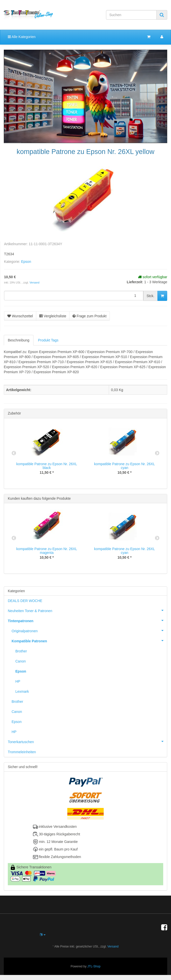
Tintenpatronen (87, 620)
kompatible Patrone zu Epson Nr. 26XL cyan (125, 466)
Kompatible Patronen (89, 641)
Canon (21, 661)
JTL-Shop (94, 966)
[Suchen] (131, 15)
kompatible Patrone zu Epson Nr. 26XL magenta (47, 551)
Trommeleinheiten (22, 752)
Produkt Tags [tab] (48, 340)
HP (18, 681)
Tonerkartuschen (87, 741)
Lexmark (22, 691)
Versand (34, 282)
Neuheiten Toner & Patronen (87, 610)
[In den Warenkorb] (162, 296)
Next (157, 453)
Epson (26, 262)
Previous (14, 453)
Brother (21, 651)
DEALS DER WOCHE (25, 601)
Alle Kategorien (22, 37)
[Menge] (74, 296)
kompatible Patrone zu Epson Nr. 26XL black (47, 466)
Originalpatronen (89, 630)
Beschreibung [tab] (19, 340)
